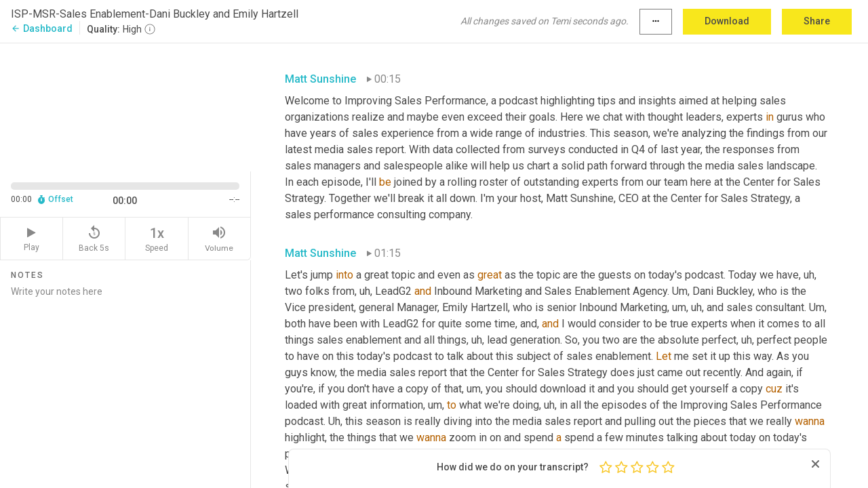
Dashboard (42, 28)
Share (817, 21)
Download (727, 21)
